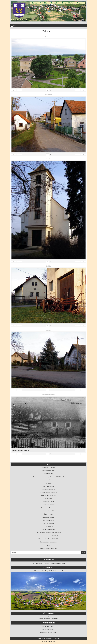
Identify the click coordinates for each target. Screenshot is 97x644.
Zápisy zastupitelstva (49, 523)
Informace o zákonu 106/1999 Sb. (48, 536)
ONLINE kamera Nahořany (49, 548)
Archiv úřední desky (49, 530)
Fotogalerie (49, 31)
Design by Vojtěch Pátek (49, 641)
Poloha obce (48, 483)
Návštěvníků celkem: (46, 633)
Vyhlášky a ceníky (49, 520)
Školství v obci (49, 514)
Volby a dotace (48, 480)
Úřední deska (49, 474)
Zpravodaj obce (49, 527)
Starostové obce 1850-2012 (49, 492)
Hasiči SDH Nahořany (49, 517)
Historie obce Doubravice (48, 508)
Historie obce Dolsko (48, 511)
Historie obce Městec (49, 502)
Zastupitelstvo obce (48, 471)
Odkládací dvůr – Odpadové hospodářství (49, 533)
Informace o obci (48, 486)
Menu (15, 26)
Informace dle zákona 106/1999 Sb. (49, 539)
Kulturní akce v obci (48, 489)
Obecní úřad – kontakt (49, 468)
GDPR (49, 545)
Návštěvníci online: (48, 626)
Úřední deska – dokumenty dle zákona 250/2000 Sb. (49, 477)
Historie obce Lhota (49, 505)
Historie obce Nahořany (49, 495)
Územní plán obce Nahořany (49, 542)
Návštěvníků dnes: (48, 629)
